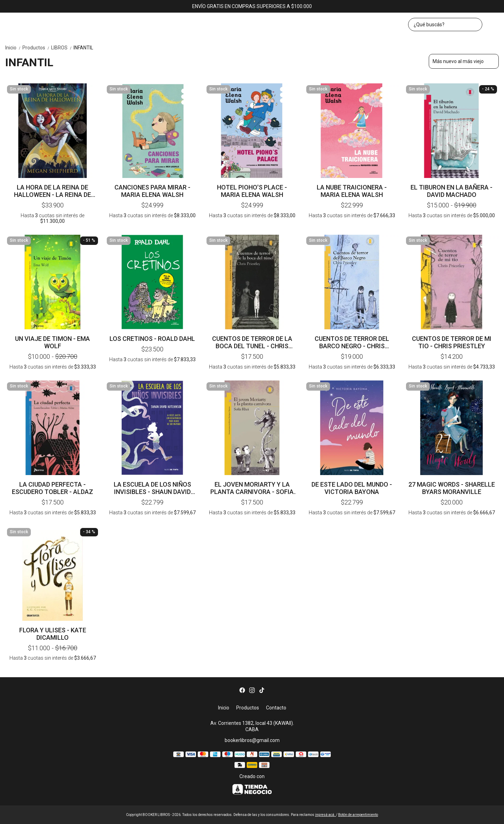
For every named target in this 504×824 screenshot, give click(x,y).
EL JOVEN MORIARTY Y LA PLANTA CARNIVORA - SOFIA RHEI (252, 488)
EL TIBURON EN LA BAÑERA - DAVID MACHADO (451, 191)
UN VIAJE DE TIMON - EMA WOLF (52, 342)
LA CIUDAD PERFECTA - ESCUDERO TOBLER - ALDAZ (52, 488)
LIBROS (62, 48)
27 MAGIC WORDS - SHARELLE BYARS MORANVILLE (452, 488)
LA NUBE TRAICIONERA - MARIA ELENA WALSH (352, 191)
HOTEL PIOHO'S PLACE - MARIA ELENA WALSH (252, 191)
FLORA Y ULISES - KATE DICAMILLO (53, 634)
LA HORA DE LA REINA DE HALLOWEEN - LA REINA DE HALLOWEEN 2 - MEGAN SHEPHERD (52, 191)
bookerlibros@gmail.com (252, 740)
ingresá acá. (325, 815)
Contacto (276, 708)
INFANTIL (83, 48)
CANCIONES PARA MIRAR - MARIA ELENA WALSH (152, 191)
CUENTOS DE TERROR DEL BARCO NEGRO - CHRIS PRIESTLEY (352, 342)
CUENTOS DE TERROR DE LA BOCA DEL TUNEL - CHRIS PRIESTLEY (252, 342)
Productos (37, 48)
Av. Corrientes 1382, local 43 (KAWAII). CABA (252, 726)
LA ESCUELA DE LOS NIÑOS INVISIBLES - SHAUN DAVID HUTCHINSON (152, 488)
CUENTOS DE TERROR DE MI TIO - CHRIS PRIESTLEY (452, 342)
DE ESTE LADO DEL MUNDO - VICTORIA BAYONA (352, 488)
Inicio (14, 48)
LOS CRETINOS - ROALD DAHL (152, 339)
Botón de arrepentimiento (358, 815)
